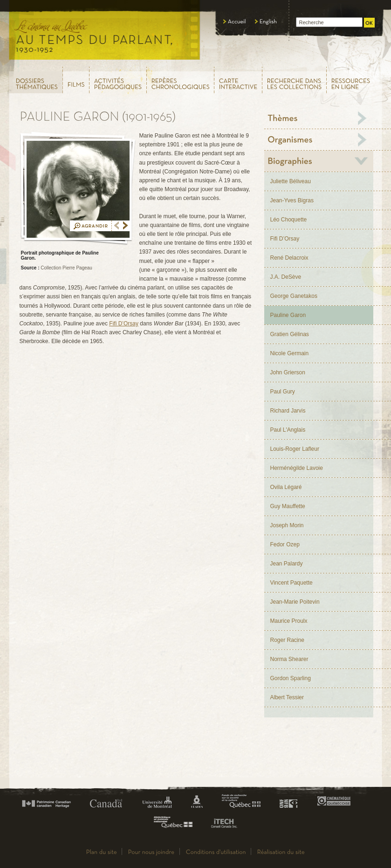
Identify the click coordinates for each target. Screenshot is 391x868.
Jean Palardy (287, 564)
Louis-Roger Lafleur (295, 449)
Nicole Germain (290, 353)
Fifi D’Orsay (124, 324)
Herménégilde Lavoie (297, 468)
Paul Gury (283, 392)
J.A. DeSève (286, 277)
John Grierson (288, 372)
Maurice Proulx (289, 621)
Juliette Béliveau (291, 181)
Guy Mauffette (288, 506)
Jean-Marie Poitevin (295, 602)
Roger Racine (287, 640)
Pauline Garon (288, 315)
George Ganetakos (294, 296)
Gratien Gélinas (290, 334)
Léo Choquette (289, 220)
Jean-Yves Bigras (292, 200)
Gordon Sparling (291, 678)
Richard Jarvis (288, 411)
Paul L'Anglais (288, 430)
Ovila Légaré (286, 487)
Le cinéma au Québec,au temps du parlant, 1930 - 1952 (105, 33)
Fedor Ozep (285, 544)
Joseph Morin (287, 525)
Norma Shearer (289, 659)
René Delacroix (289, 258)
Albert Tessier (287, 697)
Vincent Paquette (292, 583)
